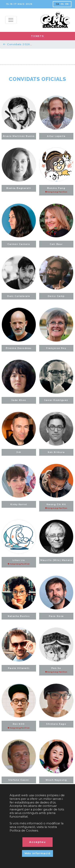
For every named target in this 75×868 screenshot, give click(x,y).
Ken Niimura (56, 452)
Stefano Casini (19, 780)
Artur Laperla (56, 136)
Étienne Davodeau (19, 348)
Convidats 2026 (17, 44)
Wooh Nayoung (56, 780)
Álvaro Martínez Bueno (19, 136)
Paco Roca (56, 616)
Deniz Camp (56, 296)
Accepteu (37, 842)
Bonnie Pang (56, 190)
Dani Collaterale (19, 296)
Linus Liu (19, 562)
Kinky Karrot (19, 504)
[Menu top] (11, 20)
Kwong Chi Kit (56, 506)
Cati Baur (56, 244)
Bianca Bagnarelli (19, 188)
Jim (19, 452)
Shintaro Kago (56, 724)
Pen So (56, 670)
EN (67, 4)
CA (57, 4)
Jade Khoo (19, 400)
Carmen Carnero (19, 244)
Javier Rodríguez (56, 400)
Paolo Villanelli (19, 668)
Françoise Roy (56, 348)
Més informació (38, 853)
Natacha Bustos (19, 616)
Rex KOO (19, 726)
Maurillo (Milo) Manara (56, 560)
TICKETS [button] (37, 36)
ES (62, 4)
